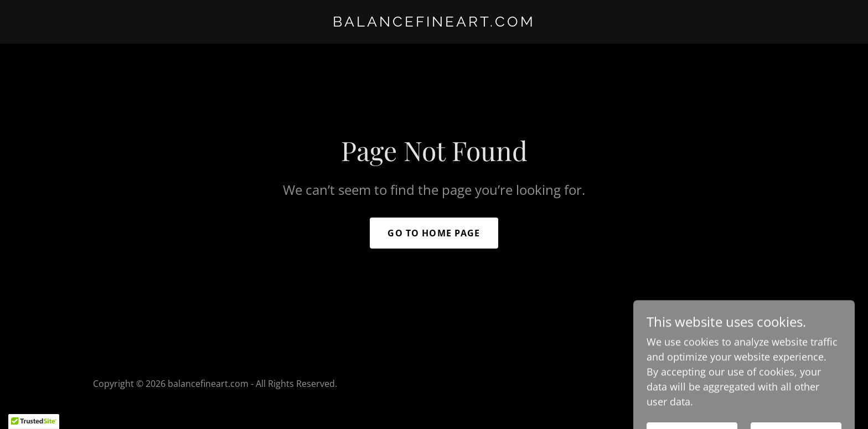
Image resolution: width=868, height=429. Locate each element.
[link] (434, 23)
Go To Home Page (434, 233)
